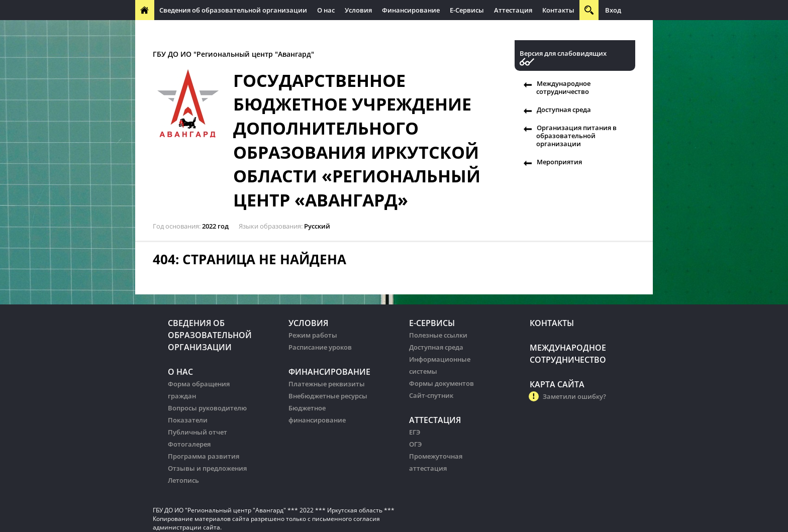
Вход (613, 10)
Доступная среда (564, 110)
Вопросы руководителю (207, 408)
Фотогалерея (189, 444)
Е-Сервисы (467, 10)
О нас (326, 10)
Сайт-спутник (431, 395)
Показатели (188, 420)
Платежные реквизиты (327, 384)
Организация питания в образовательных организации (352, 30)
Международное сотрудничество (194, 30)
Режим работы (313, 335)
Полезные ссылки (438, 335)
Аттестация (513, 10)
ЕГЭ (415, 432)
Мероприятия (559, 162)
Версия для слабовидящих (563, 54)
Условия (358, 10)
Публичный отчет (198, 432)
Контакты (558, 10)
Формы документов (441, 383)
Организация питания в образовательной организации (576, 136)
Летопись (183, 480)
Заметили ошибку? (574, 396)
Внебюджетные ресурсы (328, 396)
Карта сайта (557, 384)
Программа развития (204, 456)
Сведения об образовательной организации (233, 10)
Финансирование (411, 10)
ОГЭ (415, 444)
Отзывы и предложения (207, 468)
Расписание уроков (320, 347)
